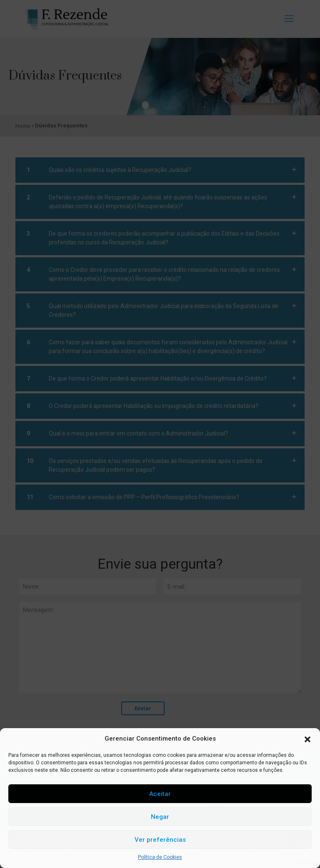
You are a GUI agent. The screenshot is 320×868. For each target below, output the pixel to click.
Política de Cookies (160, 857)
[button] (307, 739)
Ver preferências (160, 840)
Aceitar (160, 794)
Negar (160, 817)
